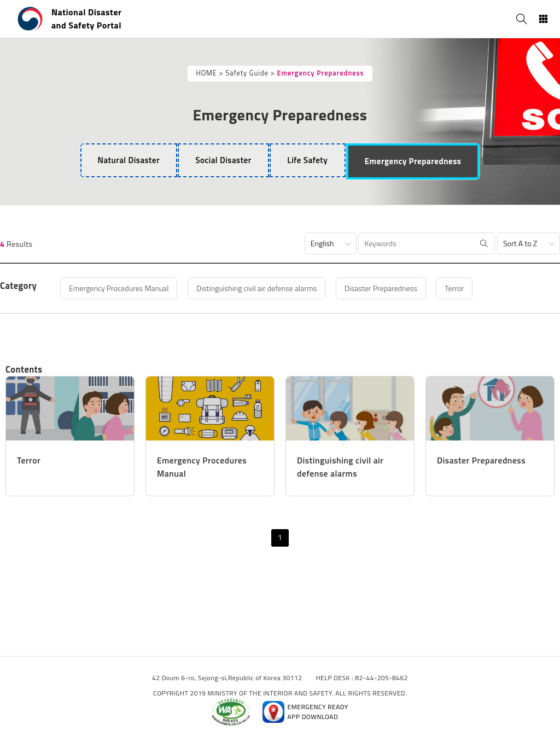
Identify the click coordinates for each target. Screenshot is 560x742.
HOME (206, 73)
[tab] (129, 160)
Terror (455, 288)
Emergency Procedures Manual (119, 288)
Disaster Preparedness (381, 288)
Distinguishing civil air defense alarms (257, 288)
